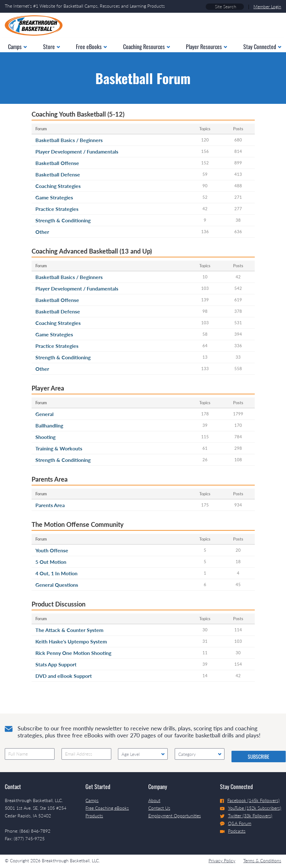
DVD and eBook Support (64, 676)
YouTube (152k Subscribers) (251, 808)
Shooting (45, 437)
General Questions (57, 585)
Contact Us (159, 808)
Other (42, 232)
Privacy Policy (222, 861)
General (44, 414)
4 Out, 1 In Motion (56, 573)
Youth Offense (52, 550)
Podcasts (233, 831)
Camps (92, 800)
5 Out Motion (51, 562)
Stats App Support (56, 664)
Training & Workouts (59, 448)
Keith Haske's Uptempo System (71, 641)
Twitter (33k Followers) (246, 816)
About (154, 800)
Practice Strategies (57, 209)
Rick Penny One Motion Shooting (73, 653)
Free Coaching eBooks (107, 808)
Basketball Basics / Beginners (69, 140)
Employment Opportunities (175, 816)
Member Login (267, 7)
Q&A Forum (236, 823)
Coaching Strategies (58, 186)
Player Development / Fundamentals (77, 151)
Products (94, 816)
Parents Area (50, 505)
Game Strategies (54, 197)
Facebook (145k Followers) (250, 800)
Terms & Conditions (262, 861)
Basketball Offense (57, 163)
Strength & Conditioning (63, 220)
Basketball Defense (58, 174)
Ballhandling (49, 425)
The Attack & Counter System (69, 630)
